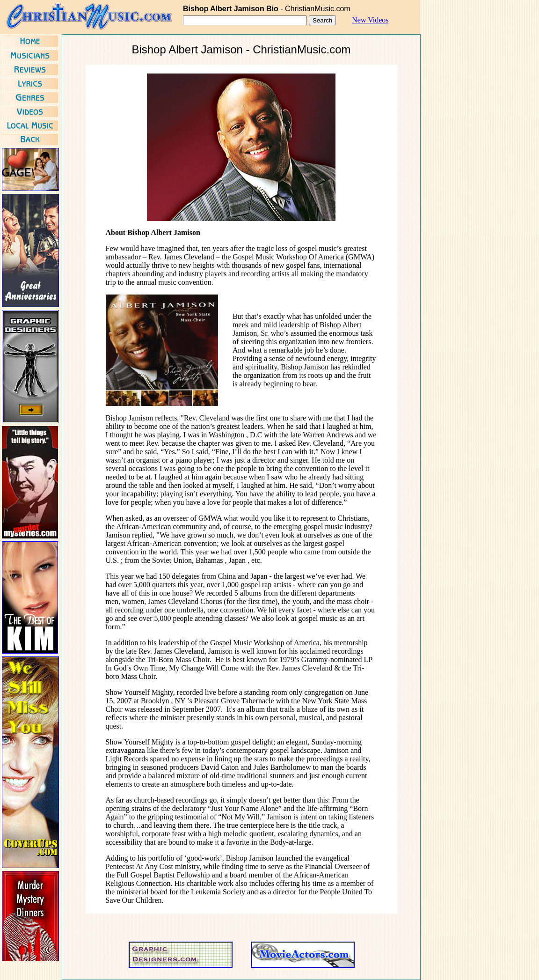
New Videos (370, 20)
